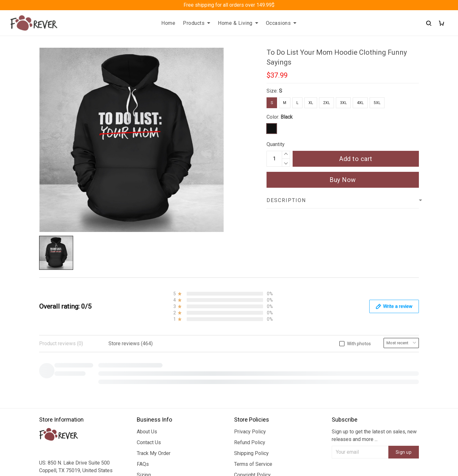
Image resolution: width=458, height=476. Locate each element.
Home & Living (238, 23)
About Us (147, 314)
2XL (326, 103)
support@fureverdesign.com (71, 415)
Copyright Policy (252, 357)
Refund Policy (250, 324)
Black (287, 117)
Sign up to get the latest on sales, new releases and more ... (374, 317)
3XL (343, 103)
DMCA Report (326, 447)
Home (168, 23)
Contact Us (149, 324)
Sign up (404, 334)
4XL (360, 103)
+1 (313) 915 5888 (60, 406)
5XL (377, 103)
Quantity (276, 144)
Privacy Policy (250, 314)
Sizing (144, 357)
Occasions (281, 23)
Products (197, 23)
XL (311, 103)
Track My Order (154, 335)
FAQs (143, 346)
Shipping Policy (251, 335)
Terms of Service (253, 346)
